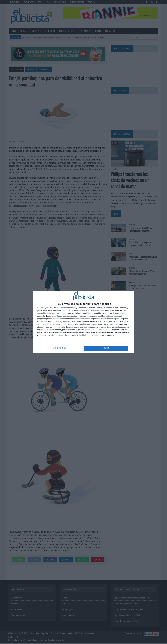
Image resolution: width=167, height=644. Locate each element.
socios (61, 308)
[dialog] (83, 322)
